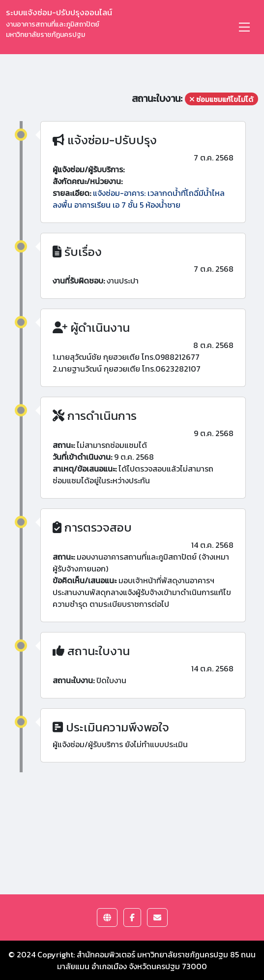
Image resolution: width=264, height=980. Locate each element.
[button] (107, 917)
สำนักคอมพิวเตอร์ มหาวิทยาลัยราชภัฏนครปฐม (152, 954)
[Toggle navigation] (244, 27)
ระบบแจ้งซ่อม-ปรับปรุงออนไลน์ (59, 23)
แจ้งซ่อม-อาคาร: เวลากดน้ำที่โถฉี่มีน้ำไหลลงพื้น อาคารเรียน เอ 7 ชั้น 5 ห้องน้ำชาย (139, 199)
